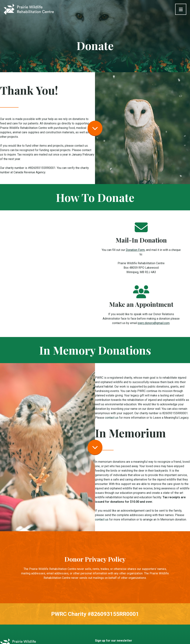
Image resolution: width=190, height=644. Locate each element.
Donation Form (135, 250)
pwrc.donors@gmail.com (154, 323)
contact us (112, 418)
